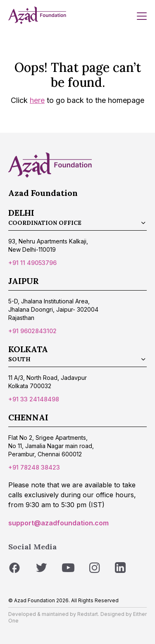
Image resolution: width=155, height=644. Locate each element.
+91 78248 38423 (34, 467)
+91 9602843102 (32, 331)
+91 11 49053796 (32, 263)
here (37, 100)
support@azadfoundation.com (58, 523)
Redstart (88, 614)
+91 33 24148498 (34, 399)
